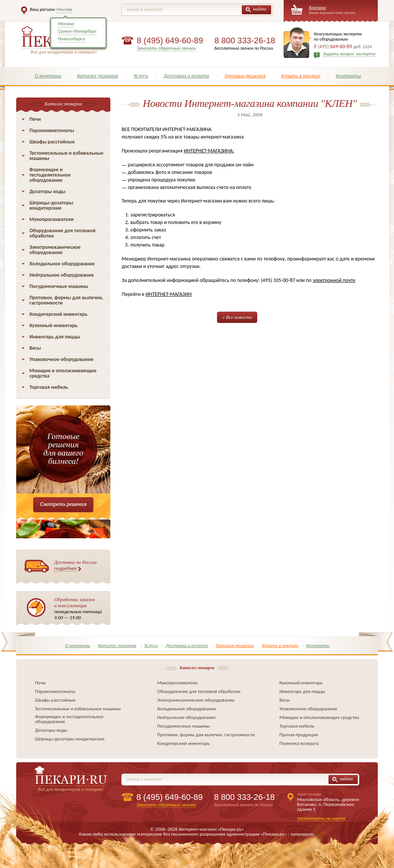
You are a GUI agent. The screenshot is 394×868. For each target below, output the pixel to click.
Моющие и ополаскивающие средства (63, 373)
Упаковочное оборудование (61, 359)
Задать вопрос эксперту (349, 54)
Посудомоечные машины (59, 286)
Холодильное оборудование (62, 264)
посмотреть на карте (321, 818)
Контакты (348, 76)
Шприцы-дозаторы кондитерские (51, 205)
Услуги (141, 76)
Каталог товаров (97, 76)
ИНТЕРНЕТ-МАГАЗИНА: (209, 151)
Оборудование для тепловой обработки (63, 233)
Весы (35, 348)
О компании (48, 76)
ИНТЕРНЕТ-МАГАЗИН (169, 294)
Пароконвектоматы (52, 130)
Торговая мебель (49, 387)
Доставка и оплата (186, 76)
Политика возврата (299, 743)
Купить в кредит (301, 76)
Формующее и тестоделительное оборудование (50, 175)
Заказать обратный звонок (166, 48)
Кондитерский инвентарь (58, 314)
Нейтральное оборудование (62, 275)
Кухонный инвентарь (53, 325)
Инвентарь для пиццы (55, 337)
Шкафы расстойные (52, 142)
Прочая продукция (299, 735)
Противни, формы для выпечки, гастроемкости (66, 300)
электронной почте (334, 280)
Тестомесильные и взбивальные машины (66, 156)
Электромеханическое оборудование (55, 250)
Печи (35, 119)
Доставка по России (76, 565)
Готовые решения (245, 76)
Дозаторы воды (47, 191)
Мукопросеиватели (51, 219)
